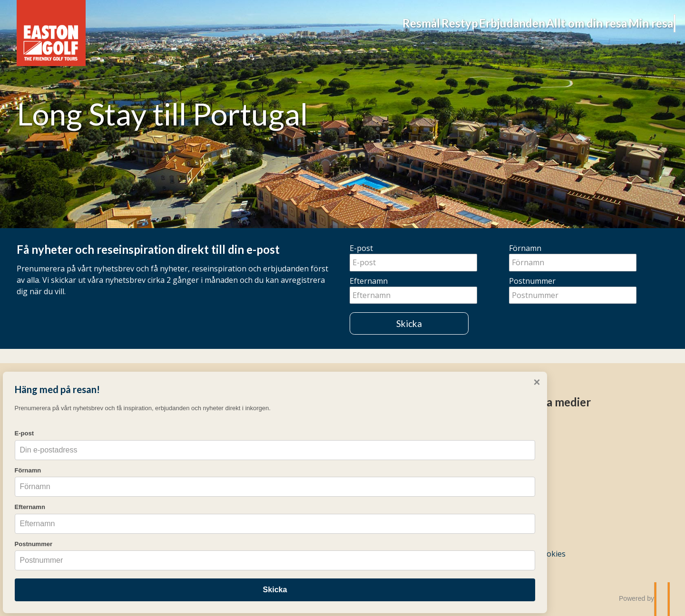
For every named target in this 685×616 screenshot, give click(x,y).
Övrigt (367, 402)
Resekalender (374, 453)
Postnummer (532, 281)
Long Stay (201, 453)
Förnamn (525, 248)
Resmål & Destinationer (225, 424)
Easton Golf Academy (220, 481)
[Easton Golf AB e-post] (471, 554)
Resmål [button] (261, 23)
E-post (361, 248)
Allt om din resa (503, 23)
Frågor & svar (374, 439)
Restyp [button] (325, 23)
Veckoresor (204, 439)
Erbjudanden (403, 23)
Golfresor (208, 402)
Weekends (202, 467)
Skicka (409, 323)
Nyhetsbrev (371, 481)
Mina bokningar (378, 424)
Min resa (592, 23)
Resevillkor (374, 496)
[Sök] (645, 24)
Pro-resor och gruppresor (230, 496)
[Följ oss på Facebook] (519, 428)
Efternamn (369, 281)
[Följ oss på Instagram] (529, 428)
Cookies (551, 554)
